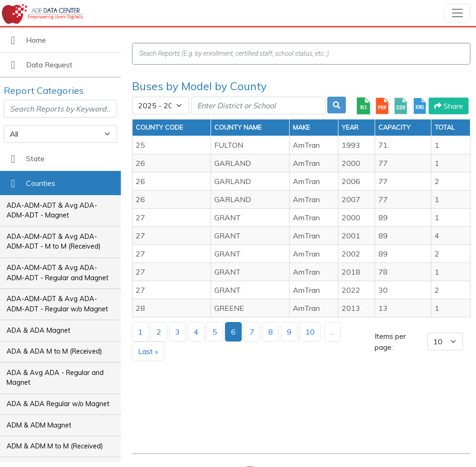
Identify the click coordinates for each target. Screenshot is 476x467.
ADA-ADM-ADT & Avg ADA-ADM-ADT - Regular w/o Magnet (57, 304)
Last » (148, 351)
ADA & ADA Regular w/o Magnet (58, 404)
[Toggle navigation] (457, 13)
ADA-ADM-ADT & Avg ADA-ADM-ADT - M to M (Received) (54, 242)
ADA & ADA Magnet (38, 330)
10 (310, 332)
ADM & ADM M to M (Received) (55, 446)
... (333, 332)
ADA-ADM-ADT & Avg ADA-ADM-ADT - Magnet (52, 210)
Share (449, 106)
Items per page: (390, 342)
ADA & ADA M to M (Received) (54, 351)
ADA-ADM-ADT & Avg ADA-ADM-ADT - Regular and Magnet (57, 273)
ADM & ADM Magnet (39, 425)
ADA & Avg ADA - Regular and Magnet (55, 378)
